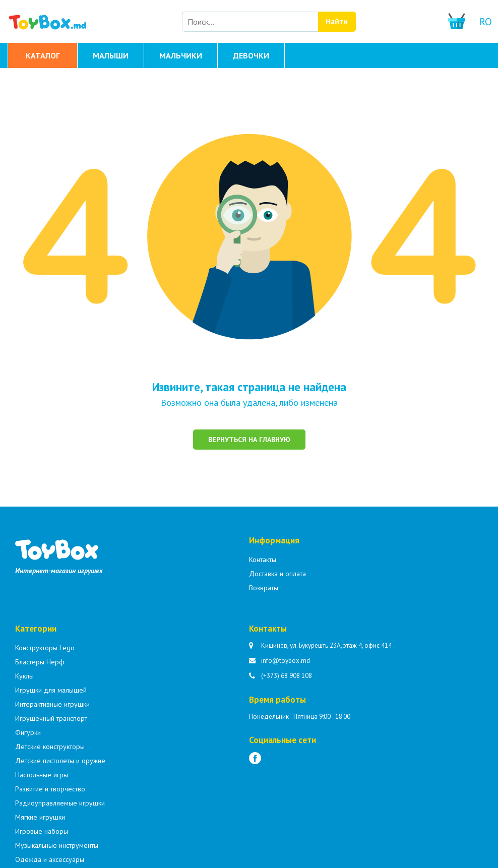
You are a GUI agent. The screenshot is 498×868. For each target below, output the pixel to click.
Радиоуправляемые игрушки (60, 803)
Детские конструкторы (50, 747)
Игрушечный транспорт (51, 718)
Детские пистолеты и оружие (60, 761)
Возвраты (264, 588)
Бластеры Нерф (40, 662)
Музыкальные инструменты (57, 845)
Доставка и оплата (277, 574)
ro (486, 22)
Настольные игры (42, 775)
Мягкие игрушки (40, 817)
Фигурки (28, 732)
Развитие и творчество (50, 789)
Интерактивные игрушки (52, 704)
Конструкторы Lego (45, 648)
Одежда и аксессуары (50, 859)
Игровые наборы (42, 831)
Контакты (263, 560)
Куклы (24, 676)
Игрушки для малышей (51, 690)
